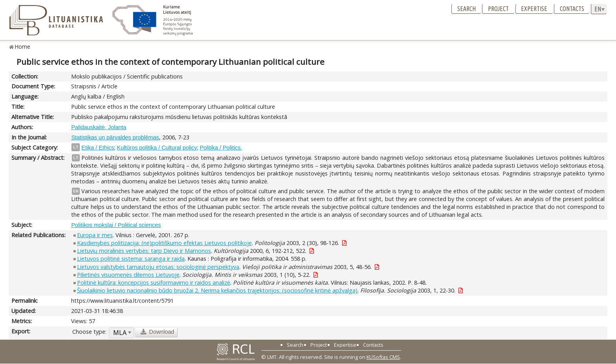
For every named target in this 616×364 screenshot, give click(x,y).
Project (498, 9)
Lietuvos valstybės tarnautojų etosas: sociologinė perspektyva (158, 267)
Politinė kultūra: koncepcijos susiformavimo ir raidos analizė (154, 283)
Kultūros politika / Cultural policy (157, 148)
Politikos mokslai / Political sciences (116, 225)
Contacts (572, 9)
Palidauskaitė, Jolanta (99, 127)
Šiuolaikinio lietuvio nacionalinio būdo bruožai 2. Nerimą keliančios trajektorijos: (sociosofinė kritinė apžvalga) (217, 290)
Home (23, 47)
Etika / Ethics (98, 148)
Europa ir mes (95, 235)
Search (467, 9)
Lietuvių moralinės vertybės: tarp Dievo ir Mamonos (144, 251)
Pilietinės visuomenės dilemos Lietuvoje (128, 275)
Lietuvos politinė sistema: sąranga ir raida (131, 259)
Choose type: (89, 332)
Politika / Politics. (221, 148)
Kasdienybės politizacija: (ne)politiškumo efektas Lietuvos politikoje (164, 243)
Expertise (534, 9)
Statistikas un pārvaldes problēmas (115, 137)
